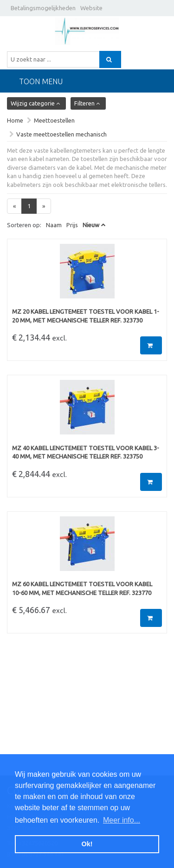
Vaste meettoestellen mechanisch (61, 134)
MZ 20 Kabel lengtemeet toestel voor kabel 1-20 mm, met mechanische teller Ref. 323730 (86, 316)
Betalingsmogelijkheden (43, 8)
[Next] (44, 206)
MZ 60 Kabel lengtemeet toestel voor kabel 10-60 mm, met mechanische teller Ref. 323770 (82, 588)
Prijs (72, 225)
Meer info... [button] (122, 820)
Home (15, 120)
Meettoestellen (54, 120)
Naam (54, 225)
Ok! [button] (87, 844)
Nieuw (91, 225)
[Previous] (14, 206)
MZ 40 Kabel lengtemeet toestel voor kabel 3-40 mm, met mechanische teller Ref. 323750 (86, 452)
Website (91, 8)
